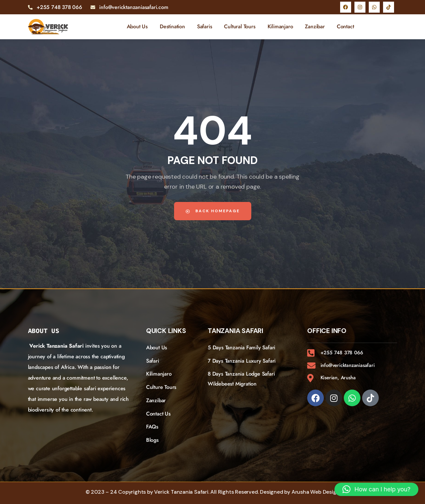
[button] (376, 489)
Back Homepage (213, 211)
